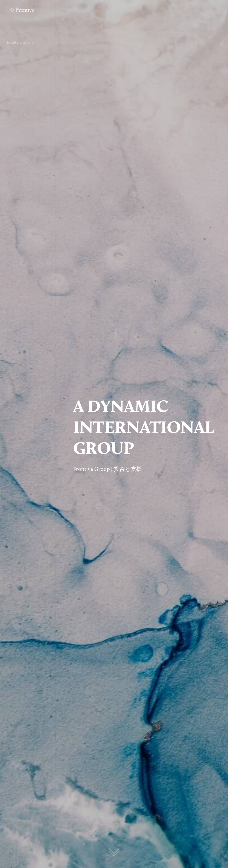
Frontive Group (20, 45)
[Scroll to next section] (114, 851)
